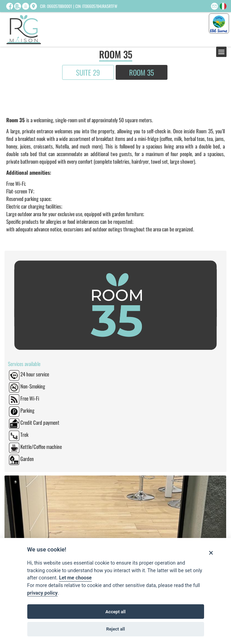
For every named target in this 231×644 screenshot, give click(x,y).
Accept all (115, 612)
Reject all (115, 629)
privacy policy (42, 593)
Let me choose (75, 578)
